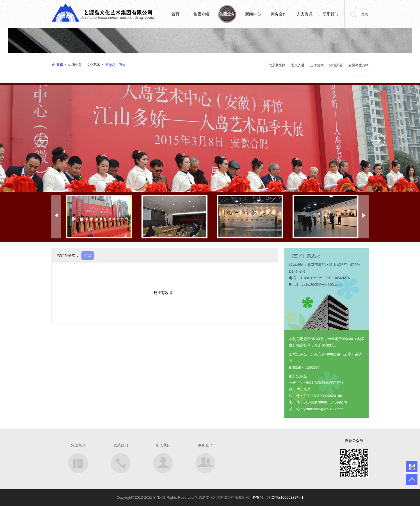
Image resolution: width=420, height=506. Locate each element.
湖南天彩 (336, 65)
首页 (175, 14)
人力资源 (305, 14)
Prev (42, 140)
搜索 (352, 14)
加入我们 (163, 445)
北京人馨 (298, 65)
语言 (364, 14)
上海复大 (317, 65)
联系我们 (330, 14)
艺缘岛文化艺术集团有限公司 (104, 13)
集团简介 (78, 445)
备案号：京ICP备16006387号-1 (278, 497)
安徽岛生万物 (359, 65)
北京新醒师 (277, 65)
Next (378, 140)
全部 (88, 255)
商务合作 (279, 14)
